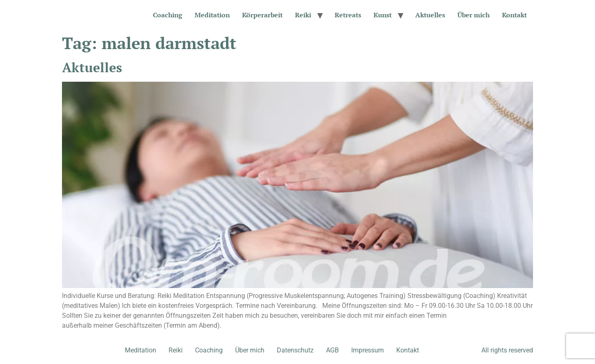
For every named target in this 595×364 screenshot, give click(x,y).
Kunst (383, 15)
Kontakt (514, 15)
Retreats (348, 15)
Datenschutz (295, 350)
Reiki (303, 15)
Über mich (474, 15)
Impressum (368, 350)
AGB (332, 350)
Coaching (168, 15)
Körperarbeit (262, 15)
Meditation (212, 15)
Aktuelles (430, 15)
